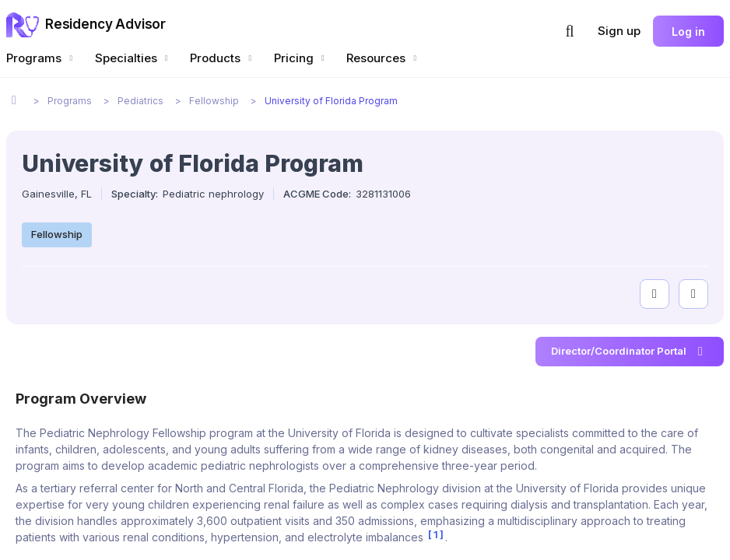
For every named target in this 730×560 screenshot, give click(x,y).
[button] (570, 31)
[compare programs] (693, 294)
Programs (41, 58)
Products (223, 58)
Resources (383, 58)
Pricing (301, 58)
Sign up (619, 31)
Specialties (133, 58)
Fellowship (57, 234)
